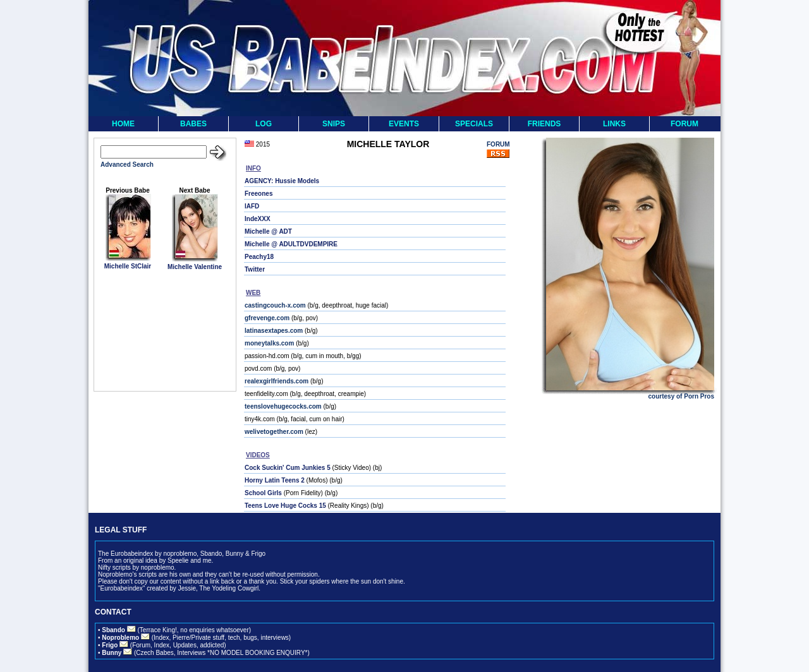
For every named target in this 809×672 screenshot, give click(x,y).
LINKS (614, 124)
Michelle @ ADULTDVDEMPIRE (291, 244)
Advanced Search (127, 165)
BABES (193, 124)
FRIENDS (544, 124)
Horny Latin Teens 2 (275, 480)
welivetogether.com (274, 432)
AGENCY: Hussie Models (282, 181)
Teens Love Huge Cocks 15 (285, 506)
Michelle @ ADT (268, 231)
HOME (123, 124)
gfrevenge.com (267, 318)
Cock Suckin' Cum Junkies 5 (288, 468)
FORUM (684, 124)
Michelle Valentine (195, 267)
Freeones (259, 194)
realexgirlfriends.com (277, 381)
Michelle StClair (128, 266)
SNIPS (334, 124)
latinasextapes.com (274, 331)
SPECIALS (474, 124)
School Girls (263, 493)
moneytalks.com (269, 343)
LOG (264, 124)
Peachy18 (259, 257)
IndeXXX (258, 219)
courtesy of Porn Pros (681, 396)
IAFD (252, 206)
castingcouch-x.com (275, 305)
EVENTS (404, 124)
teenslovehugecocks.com (283, 406)
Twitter (255, 269)
